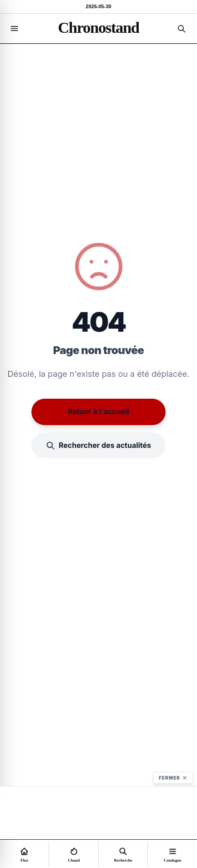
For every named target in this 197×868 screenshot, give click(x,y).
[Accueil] (98, 28)
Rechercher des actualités (98, 445)
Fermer (173, 778)
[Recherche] (181, 29)
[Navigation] (14, 29)
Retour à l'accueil (98, 411)
